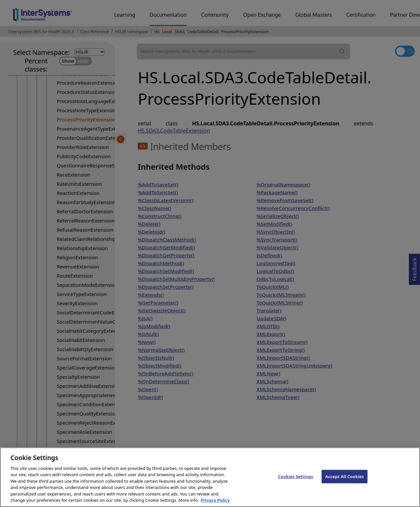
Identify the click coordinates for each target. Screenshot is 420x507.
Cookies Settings (295, 482)
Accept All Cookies (345, 482)
